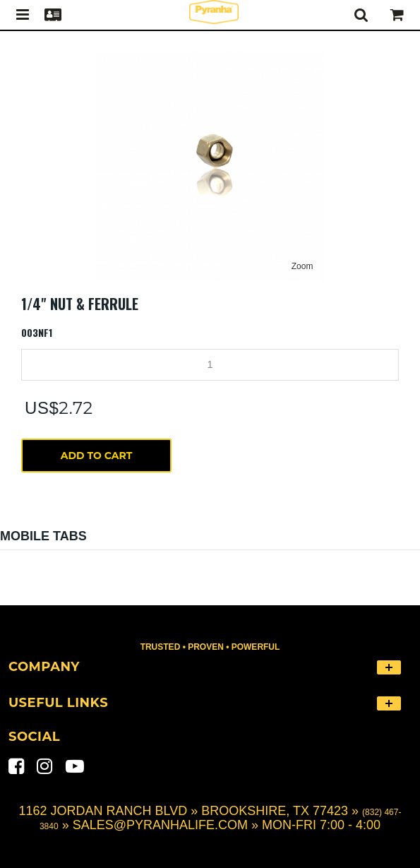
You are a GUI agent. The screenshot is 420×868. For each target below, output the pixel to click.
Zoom (302, 266)
